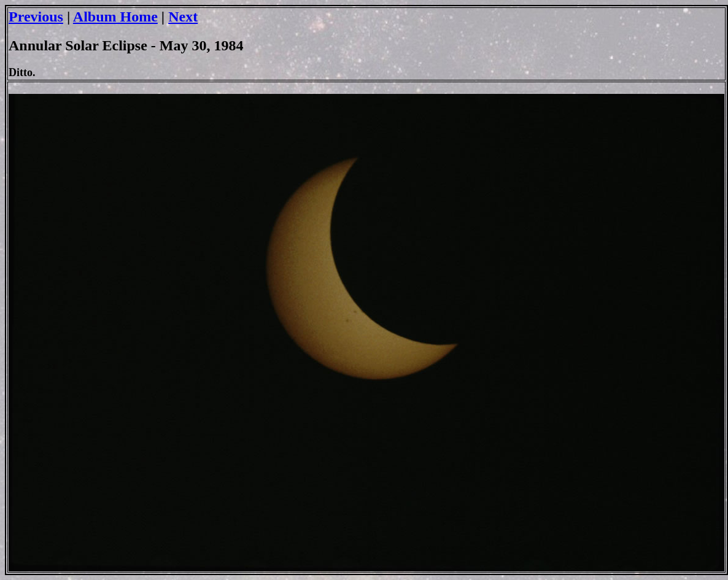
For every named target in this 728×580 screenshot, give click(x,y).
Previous (36, 17)
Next (183, 17)
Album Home (115, 17)
